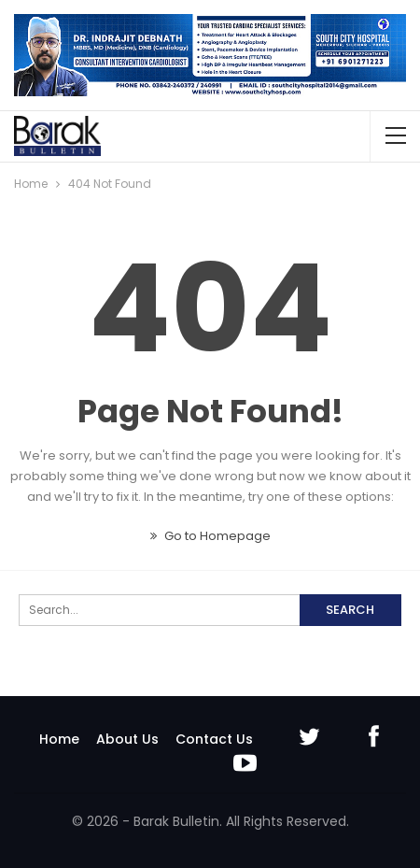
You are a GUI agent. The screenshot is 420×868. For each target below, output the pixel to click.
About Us (127, 739)
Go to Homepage (210, 536)
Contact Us (214, 739)
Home (59, 739)
